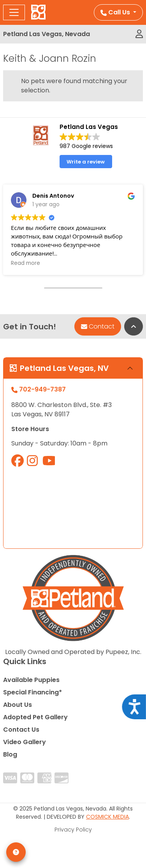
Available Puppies (31, 680)
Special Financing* (33, 692)
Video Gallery (25, 742)
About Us (18, 705)
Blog (10, 754)
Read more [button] (26, 263)
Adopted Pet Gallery (35, 717)
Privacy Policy (73, 830)
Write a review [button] (86, 162)
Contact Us (21, 730)
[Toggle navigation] (14, 12)
